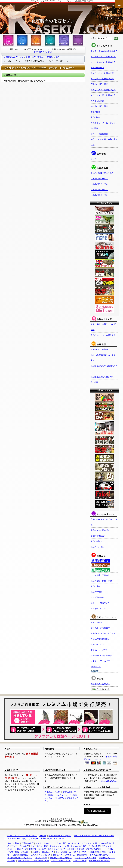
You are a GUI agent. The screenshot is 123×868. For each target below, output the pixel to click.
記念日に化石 (94, 852)
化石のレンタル (97, 547)
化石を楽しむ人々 (98, 608)
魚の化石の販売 (97, 101)
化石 (57, 57)
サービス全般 (107, 849)
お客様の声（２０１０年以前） (104, 633)
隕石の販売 (95, 117)
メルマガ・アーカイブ (100, 661)
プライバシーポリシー (100, 650)
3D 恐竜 (43, 836)
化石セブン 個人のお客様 (61, 858)
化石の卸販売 (96, 541)
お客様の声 (58, 855)
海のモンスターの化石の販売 (103, 90)
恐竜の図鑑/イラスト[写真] (60, 836)
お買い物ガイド (97, 644)
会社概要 (94, 382)
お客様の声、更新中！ (100, 349)
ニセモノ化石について (61, 861)
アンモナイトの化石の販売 (102, 73)
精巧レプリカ (107, 846)
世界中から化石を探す (100, 530)
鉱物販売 (32, 849)
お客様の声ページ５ (99, 195)
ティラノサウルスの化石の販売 (104, 51)
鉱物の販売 (95, 112)
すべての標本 (13, 843)
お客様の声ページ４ (99, 190)
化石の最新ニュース (99, 586)
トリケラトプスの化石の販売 (103, 57)
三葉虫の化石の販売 (99, 84)
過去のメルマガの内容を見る (103, 335)
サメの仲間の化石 (79, 846)
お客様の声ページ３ (99, 184)
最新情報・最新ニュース (43, 852)
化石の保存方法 (80, 852)
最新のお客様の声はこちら (102, 173)
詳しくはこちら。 (109, 781)
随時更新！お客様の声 (100, 628)
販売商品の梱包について (100, 855)
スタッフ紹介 (96, 622)
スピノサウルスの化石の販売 (103, 62)
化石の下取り (41, 858)
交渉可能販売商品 (20, 855)
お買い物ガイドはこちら (43, 52)
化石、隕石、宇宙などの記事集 (39, 57)
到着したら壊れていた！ (101, 603)
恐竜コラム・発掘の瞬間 (76, 855)
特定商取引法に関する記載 (88, 849)
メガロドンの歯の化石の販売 (103, 95)
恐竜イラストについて (100, 684)
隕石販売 (42, 849)
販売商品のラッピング (40, 855)
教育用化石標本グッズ (17, 849)
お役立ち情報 (13, 852)
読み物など (26, 852)
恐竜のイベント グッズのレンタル (22, 836)
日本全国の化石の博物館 (99, 861)
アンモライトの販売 (39, 846)
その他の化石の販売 (99, 106)
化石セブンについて (56, 849)
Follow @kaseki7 (97, 811)
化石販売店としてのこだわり (103, 377)
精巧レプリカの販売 (99, 134)
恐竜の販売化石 (97, 68)
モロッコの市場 (80, 861)
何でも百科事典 (97, 597)
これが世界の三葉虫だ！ (101, 575)
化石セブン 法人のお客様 (85, 858)
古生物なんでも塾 (52, 792)
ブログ (93, 159)
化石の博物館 (96, 592)
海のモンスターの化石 (59, 846)
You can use (96, 667)
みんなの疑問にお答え (100, 639)
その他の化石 (94, 846)
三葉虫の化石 (28, 843)
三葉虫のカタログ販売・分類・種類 (34, 861)
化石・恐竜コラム (63, 852)
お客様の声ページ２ (99, 179)
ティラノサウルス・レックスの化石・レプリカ (56, 843)
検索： (94, 38)
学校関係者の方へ (98, 536)
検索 (116, 38)
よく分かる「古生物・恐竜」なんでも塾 (46, 839)
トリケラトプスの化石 (87, 843)
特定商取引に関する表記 (101, 656)
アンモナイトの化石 (20, 846)
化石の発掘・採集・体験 (101, 581)
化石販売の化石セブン (14, 57)
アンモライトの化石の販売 (102, 79)
